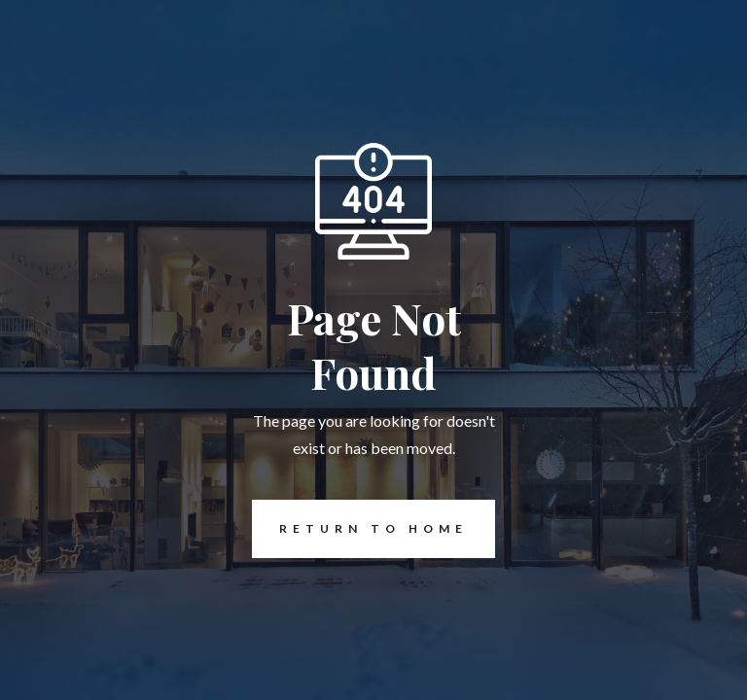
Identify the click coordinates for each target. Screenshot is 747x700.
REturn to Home (360, 529)
